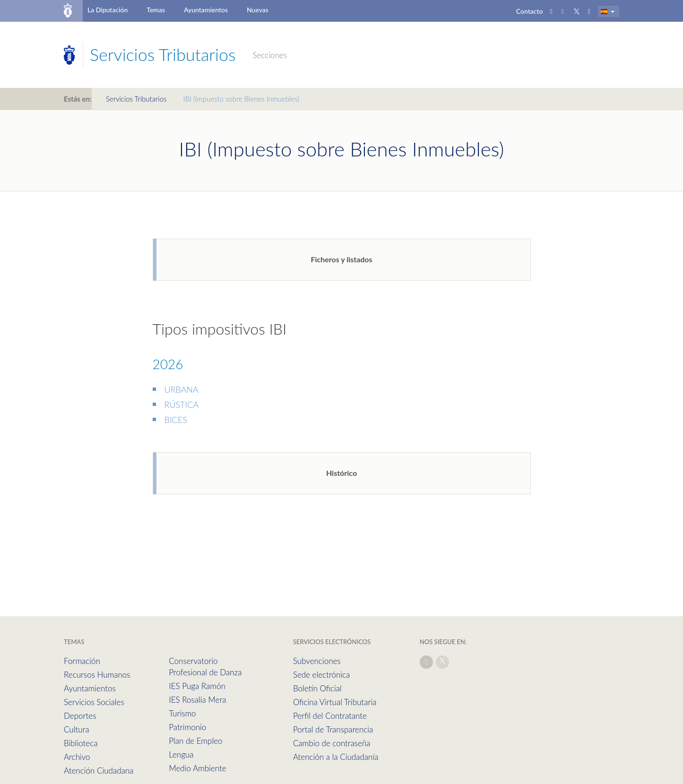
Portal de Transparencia (333, 729)
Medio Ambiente (197, 768)
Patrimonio (187, 727)
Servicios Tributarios (136, 99)
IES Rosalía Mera (197, 700)
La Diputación (108, 10)
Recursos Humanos (97, 675)
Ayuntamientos (206, 10)
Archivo (77, 757)
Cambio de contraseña (332, 743)
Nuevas (258, 10)
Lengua (181, 754)
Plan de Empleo (195, 741)
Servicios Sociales (94, 702)
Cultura (77, 729)
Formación (82, 661)
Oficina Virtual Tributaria (335, 702)
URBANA (182, 389)
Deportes (80, 716)
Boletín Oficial (317, 688)
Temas (156, 10)
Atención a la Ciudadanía (336, 757)
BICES (176, 420)
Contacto (530, 11)
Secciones (269, 55)
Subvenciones (317, 661)
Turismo (182, 713)
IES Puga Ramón (197, 686)
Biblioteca (81, 743)
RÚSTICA (182, 405)
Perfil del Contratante (330, 716)
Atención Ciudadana (99, 771)
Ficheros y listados (341, 259)
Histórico (341, 473)
